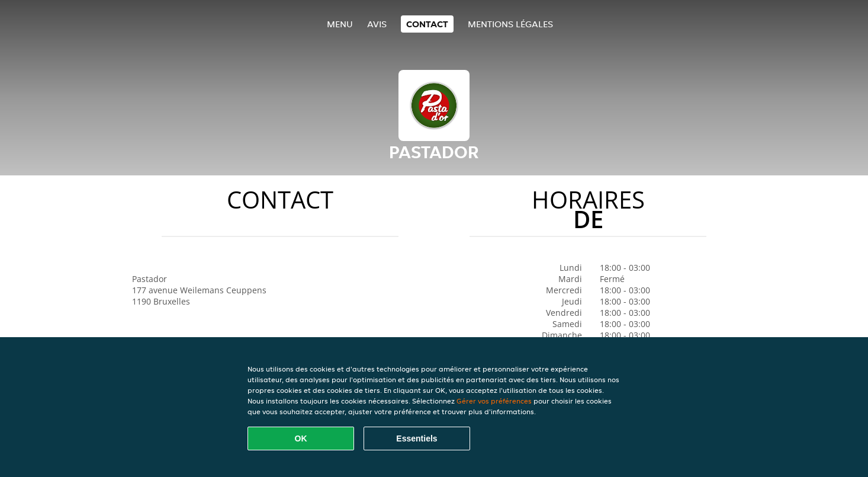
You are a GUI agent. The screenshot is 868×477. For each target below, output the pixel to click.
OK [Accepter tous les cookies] (301, 438)
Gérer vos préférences (494, 401)
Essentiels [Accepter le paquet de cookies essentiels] (417, 438)
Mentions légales (510, 24)
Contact (427, 24)
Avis (377, 24)
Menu (340, 24)
